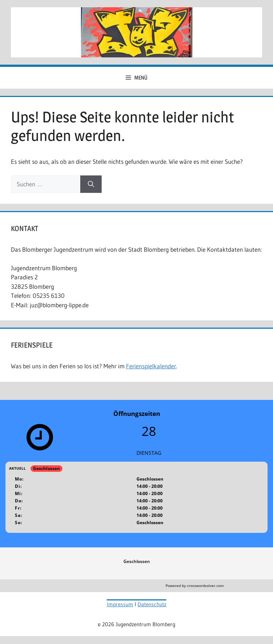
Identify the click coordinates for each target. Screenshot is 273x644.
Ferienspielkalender (151, 366)
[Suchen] (91, 184)
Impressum (120, 604)
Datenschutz (152, 604)
